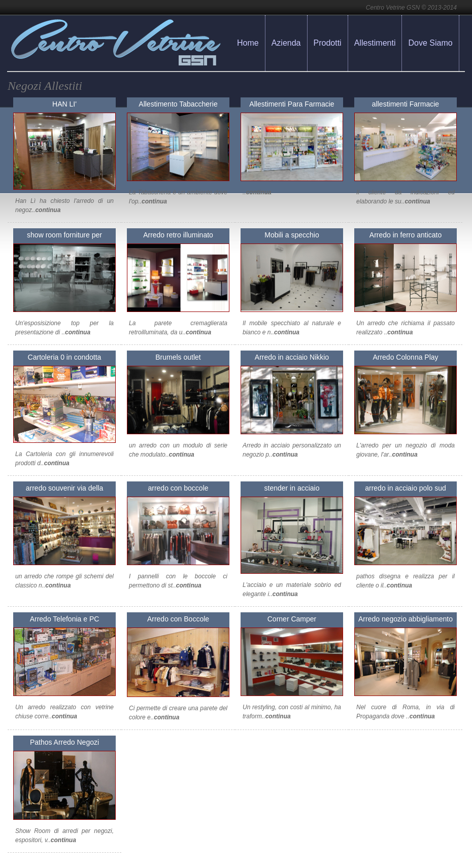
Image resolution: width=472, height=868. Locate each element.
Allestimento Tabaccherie (178, 104)
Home (248, 43)
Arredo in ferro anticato (406, 235)
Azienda (286, 43)
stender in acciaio (292, 488)
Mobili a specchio (292, 235)
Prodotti (328, 43)
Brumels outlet (178, 357)
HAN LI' (64, 104)
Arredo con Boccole (178, 619)
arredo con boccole (178, 488)
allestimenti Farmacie (406, 104)
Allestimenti (375, 43)
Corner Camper (292, 619)
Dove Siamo (430, 43)
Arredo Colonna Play (405, 357)
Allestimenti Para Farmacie (292, 104)
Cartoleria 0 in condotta (65, 357)
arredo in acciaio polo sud (406, 488)
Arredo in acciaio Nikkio (292, 357)
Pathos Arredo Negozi (64, 742)
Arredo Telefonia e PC (65, 619)
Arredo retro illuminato (178, 235)
